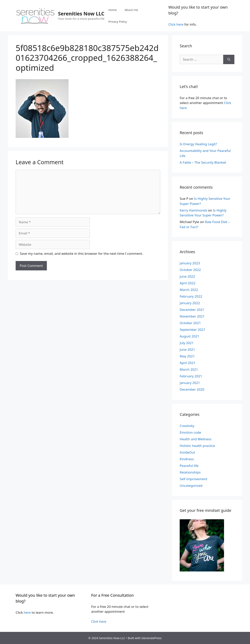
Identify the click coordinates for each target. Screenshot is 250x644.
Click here (176, 24)
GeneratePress (152, 638)
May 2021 (187, 356)
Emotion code (190, 432)
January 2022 (190, 303)
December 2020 (192, 389)
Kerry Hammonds (193, 210)
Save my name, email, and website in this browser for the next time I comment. (81, 253)
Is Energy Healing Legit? (198, 144)
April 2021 (187, 363)
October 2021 (190, 323)
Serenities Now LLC (81, 13)
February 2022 (191, 296)
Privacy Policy (118, 22)
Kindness (187, 459)
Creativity (187, 426)
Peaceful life (189, 466)
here (27, 612)
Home (113, 10)
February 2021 (191, 376)
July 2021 (187, 343)
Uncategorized (191, 486)
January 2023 (190, 263)
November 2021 (192, 316)
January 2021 (190, 383)
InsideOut (187, 452)
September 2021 (192, 330)
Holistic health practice (197, 446)
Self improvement (193, 479)
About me (131, 10)
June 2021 (187, 349)
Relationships (190, 472)
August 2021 (189, 336)
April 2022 (187, 283)
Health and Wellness (196, 439)
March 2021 (189, 369)
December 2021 (192, 310)
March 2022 (189, 290)
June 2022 (187, 276)
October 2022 (190, 270)
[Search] (229, 59)
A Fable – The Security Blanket (203, 162)
